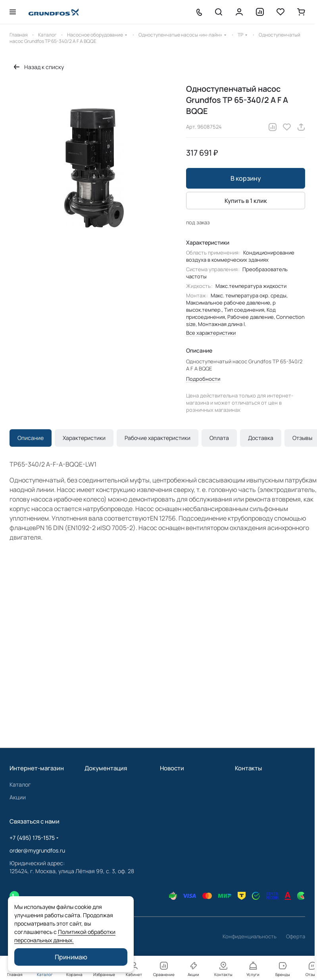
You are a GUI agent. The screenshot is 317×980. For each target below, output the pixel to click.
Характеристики (84, 438)
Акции (18, 797)
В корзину (246, 178)
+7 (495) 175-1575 (32, 838)
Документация (106, 768)
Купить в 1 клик (246, 201)
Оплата (219, 438)
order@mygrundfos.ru (37, 850)
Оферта (296, 936)
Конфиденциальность (250, 936)
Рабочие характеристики (158, 438)
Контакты (248, 768)
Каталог (20, 784)
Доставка (261, 438)
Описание (31, 438)
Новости (172, 768)
